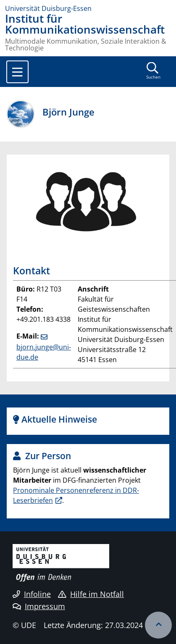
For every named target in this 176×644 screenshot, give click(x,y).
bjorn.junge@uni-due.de (44, 352)
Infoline (32, 594)
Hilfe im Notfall (91, 594)
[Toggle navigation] (17, 72)
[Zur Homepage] (88, 8)
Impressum (39, 606)
